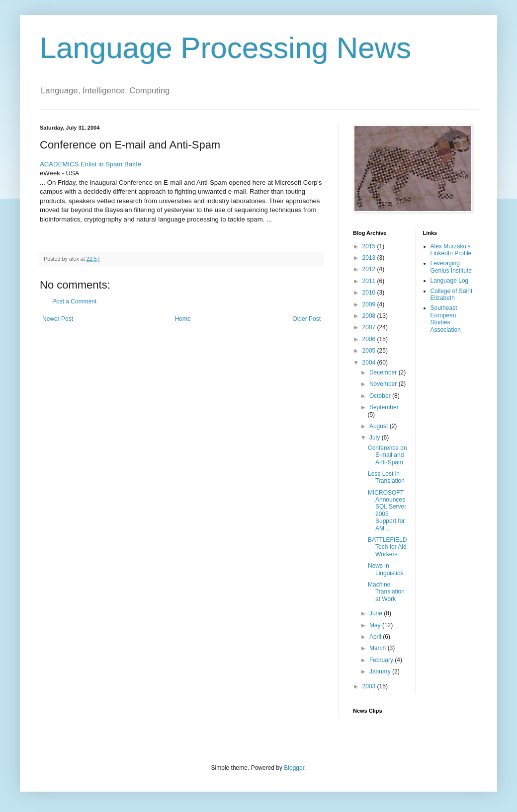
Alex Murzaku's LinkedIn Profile (451, 250)
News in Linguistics (386, 569)
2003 (370, 686)
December (384, 372)
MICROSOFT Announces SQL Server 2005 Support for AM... (387, 511)
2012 (370, 269)
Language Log (450, 281)
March (379, 648)
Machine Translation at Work (386, 592)
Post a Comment (74, 301)
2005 (370, 351)
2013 (370, 258)
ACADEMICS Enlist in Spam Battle (90, 164)
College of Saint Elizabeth (452, 295)
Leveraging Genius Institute (451, 267)
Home (183, 319)
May (376, 625)
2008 (370, 316)
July (376, 438)
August (380, 426)
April (376, 637)
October (381, 396)
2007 (370, 327)
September (384, 407)
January (381, 671)
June (377, 613)
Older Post (306, 319)
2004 (370, 363)
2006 (370, 339)
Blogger (294, 768)
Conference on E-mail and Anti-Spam (388, 455)
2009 (370, 304)
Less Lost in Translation (386, 477)
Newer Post (58, 319)
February (382, 660)
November (384, 384)
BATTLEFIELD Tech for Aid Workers (387, 547)
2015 (370, 246)
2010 (370, 293)
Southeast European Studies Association (446, 319)
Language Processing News (225, 48)
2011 (370, 281)
